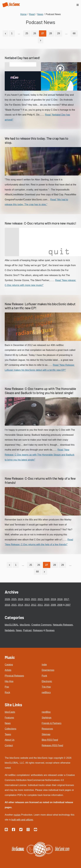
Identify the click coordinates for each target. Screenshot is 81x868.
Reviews (50, 630)
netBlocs (46, 692)
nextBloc (46, 712)
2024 (21, 599)
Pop (7, 687)
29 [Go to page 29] (59, 33)
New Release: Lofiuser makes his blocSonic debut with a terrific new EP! (40, 306)
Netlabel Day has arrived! (22, 58)
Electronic (47, 681)
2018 (60, 599)
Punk (44, 676)
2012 (34, 605)
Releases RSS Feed (52, 745)
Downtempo (48, 670)
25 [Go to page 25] (27, 33)
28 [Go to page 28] (51, 33)
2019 (53, 599)
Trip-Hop (46, 687)
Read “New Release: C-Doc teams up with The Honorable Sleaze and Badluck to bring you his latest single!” (40, 455)
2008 (60, 605)
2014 (21, 605)
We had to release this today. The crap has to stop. (37, 140)
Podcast (27, 630)
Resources (47, 729)
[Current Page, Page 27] (43, 33)
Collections (10, 729)
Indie (44, 665)
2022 (34, 599)
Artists (8, 670)
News (19, 630)
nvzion (17, 815)
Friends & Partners (52, 723)
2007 (68, 605)
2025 (14, 599)
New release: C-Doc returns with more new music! (40, 223)
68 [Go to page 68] (74, 33)
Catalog (9, 665)
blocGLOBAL (12, 625)
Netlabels (10, 630)
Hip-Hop (9, 681)
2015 (14, 605)
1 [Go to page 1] (12, 33)
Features (9, 718)
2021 (40, 599)
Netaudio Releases (63, 625)
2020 (47, 599)
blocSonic (25, 625)
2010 (47, 605)
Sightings (47, 718)
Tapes (8, 734)
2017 (66, 599)
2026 (7, 599)
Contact (9, 745)
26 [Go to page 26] (35, 33)
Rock (7, 692)
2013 (27, 605)
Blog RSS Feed (50, 740)
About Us (10, 740)
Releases (38, 630)
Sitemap (46, 734)
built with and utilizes (22, 820)
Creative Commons (42, 625)
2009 (53, 605)
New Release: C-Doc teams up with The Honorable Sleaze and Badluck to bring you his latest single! (40, 391)
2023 (27, 599)
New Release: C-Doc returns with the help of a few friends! (40, 480)
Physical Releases (14, 676)
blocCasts (10, 712)
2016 (7, 605)
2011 (40, 605)
